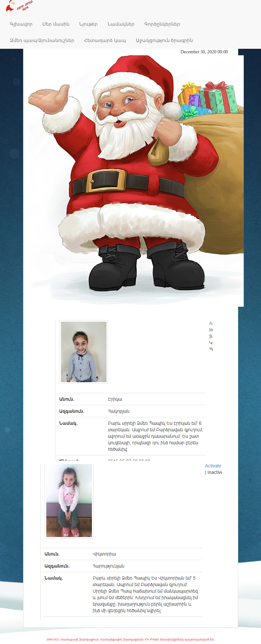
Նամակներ (121, 24)
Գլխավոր (21, 24)
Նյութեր (88, 24)
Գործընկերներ (162, 24)
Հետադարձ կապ (105, 40)
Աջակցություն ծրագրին (165, 40)
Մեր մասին (56, 24)
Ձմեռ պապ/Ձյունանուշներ (42, 40)
